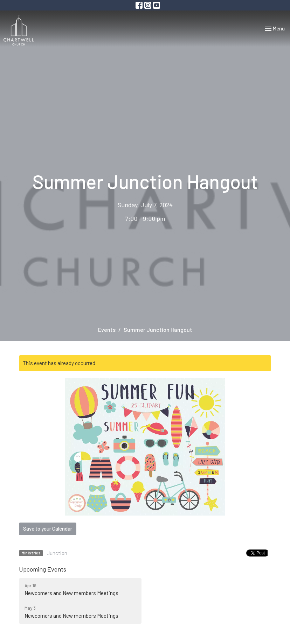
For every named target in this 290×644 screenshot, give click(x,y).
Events (107, 330)
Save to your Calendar (48, 528)
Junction (57, 553)
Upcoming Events (43, 569)
